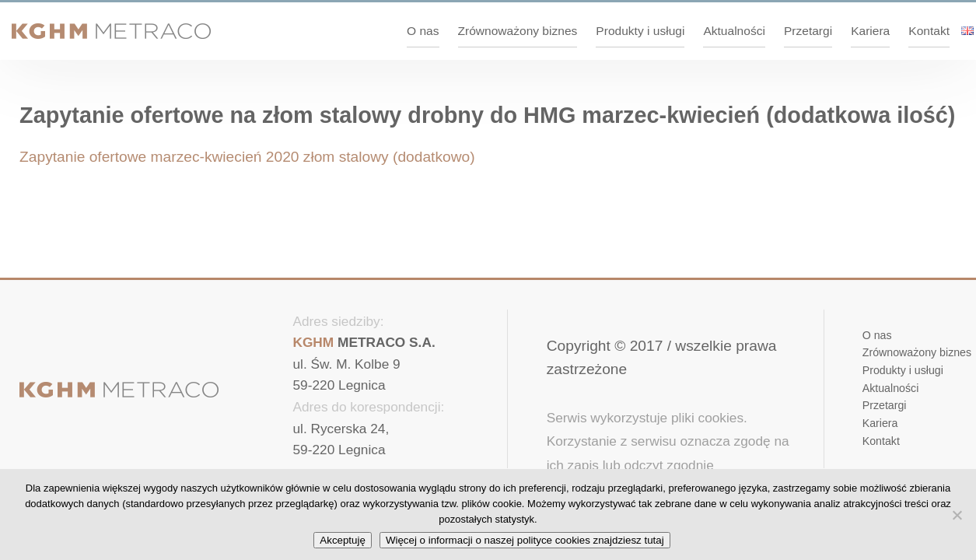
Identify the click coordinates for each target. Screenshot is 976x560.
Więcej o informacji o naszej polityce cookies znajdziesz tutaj (525, 540)
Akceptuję (343, 540)
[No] (957, 515)
